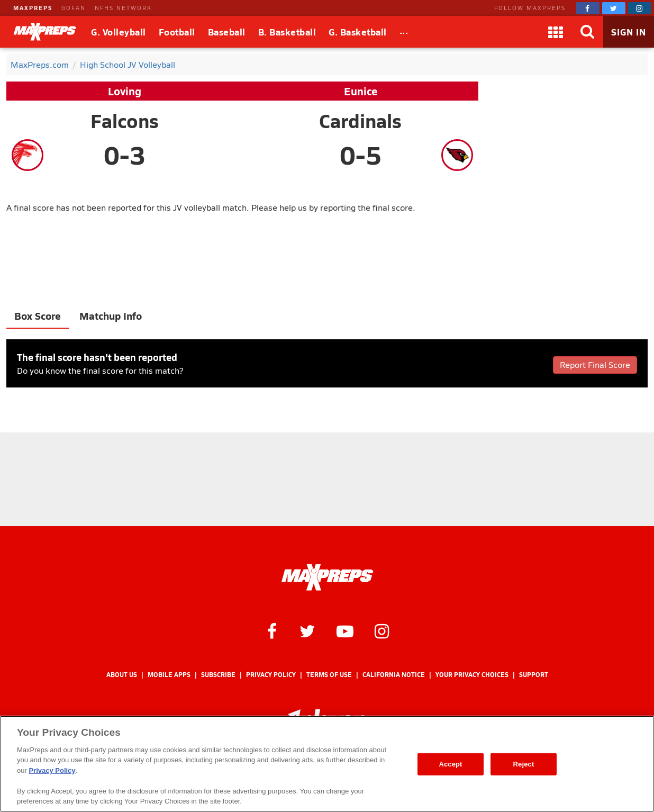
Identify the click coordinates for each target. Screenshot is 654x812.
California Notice (394, 675)
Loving (125, 91)
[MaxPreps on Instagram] (640, 8)
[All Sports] (404, 32)
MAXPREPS (33, 8)
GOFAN (74, 8)
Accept (450, 764)
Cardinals (360, 121)
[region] (327, 764)
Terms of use (329, 675)
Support (534, 675)
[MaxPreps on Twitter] (614, 8)
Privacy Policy (271, 675)
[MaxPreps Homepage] (327, 578)
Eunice (361, 91)
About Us (122, 675)
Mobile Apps (169, 675)
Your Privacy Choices (472, 675)
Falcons (125, 121)
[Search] (587, 32)
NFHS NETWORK (123, 8)
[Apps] (556, 32)
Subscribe (218, 675)
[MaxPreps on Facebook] (588, 8)
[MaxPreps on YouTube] (345, 630)
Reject (524, 764)
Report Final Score (595, 364)
